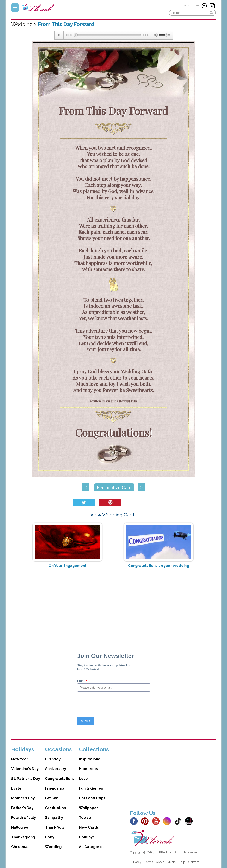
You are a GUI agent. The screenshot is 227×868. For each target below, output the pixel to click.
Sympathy (54, 817)
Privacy (136, 862)
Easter (17, 788)
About (160, 862)
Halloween (21, 827)
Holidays (87, 837)
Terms (149, 862)
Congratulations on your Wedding (159, 566)
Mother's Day (23, 798)
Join (196, 5)
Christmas (20, 847)
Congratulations (60, 779)
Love (83, 779)
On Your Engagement (67, 566)
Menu (15, 8)
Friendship (54, 788)
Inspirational (90, 759)
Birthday (53, 759)
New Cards (89, 827)
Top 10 (85, 817)
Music (171, 862)
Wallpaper (89, 808)
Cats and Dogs (92, 798)
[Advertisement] (114, 605)
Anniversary (56, 769)
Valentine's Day (25, 769)
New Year (20, 759)
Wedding (53, 847)
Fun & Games (91, 788)
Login (186, 5)
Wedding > (25, 24)
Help (182, 862)
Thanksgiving (23, 837)
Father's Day (22, 808)
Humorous (88, 769)
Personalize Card (114, 487)
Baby (50, 837)
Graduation (55, 808)
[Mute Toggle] (156, 35)
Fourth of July (23, 817)
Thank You (54, 827)
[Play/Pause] (59, 35)
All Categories (92, 847)
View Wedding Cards (113, 515)
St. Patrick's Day (26, 779)
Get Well (53, 798)
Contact (194, 862)
